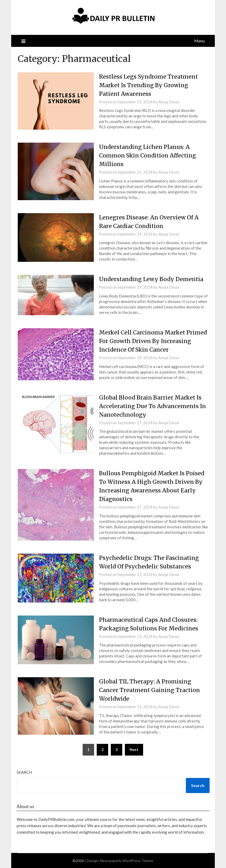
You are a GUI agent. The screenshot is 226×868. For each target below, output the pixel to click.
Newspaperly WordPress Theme (127, 861)
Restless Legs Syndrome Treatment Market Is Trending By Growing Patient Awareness (150, 85)
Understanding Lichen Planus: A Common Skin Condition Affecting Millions (149, 155)
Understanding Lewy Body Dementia (152, 279)
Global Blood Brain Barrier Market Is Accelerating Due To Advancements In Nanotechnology (152, 406)
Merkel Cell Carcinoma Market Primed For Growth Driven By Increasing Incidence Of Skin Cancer (151, 341)
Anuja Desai (169, 102)
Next (134, 749)
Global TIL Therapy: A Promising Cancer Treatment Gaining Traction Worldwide (151, 690)
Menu (199, 41)
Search (24, 772)
